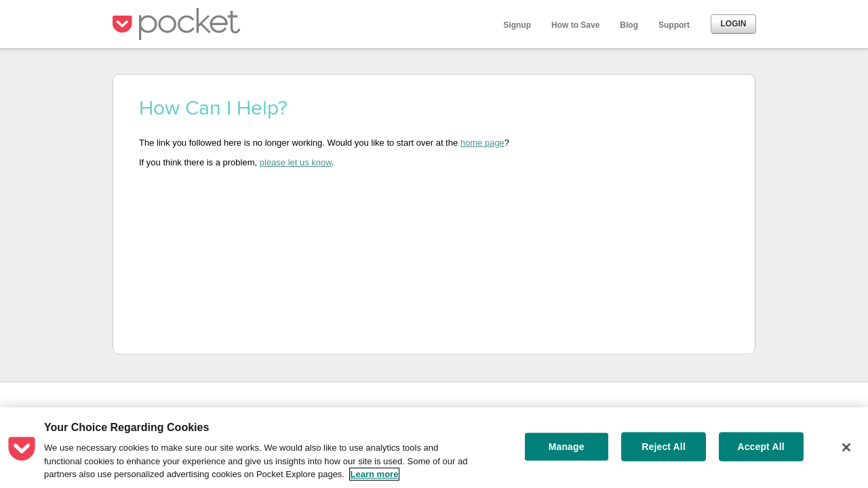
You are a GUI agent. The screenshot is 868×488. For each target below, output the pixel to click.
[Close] (846, 447)
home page (482, 143)
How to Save (575, 25)
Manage (567, 447)
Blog (629, 25)
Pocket (180, 24)
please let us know (296, 162)
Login (734, 24)
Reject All (664, 447)
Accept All (761, 447)
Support (674, 25)
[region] (434, 448)
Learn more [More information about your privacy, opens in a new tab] (375, 474)
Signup (517, 25)
